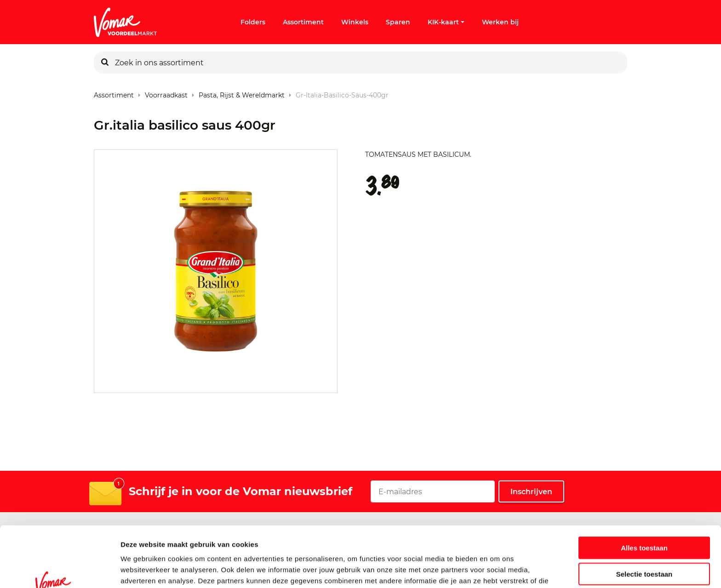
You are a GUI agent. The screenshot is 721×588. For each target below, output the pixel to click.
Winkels (355, 22)
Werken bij (500, 22)
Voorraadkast (166, 93)
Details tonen (497, 570)
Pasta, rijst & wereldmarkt (242, 93)
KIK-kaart (446, 22)
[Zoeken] (105, 63)
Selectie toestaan (644, 522)
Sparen (398, 22)
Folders (253, 22)
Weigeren (644, 548)
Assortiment (303, 22)
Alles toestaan (644, 496)
